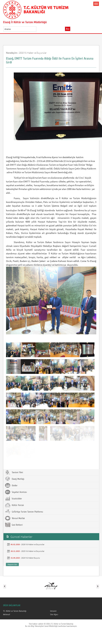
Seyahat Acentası (16, 492)
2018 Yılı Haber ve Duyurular (33, 53)
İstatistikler (14, 499)
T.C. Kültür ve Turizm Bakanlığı (15, 611)
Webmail (7, 614)
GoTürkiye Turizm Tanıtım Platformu (24, 512)
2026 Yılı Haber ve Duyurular (33, 544)
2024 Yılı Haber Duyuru (31, 558)
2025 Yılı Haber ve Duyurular (33, 551)
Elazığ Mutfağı (15, 479)
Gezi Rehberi (14, 525)
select (37, 29)
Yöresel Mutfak (15, 518)
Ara (68, 29)
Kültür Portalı (14, 505)
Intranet (53, 611)
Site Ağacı (54, 614)
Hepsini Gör (12, 564)
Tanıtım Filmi (14, 472)
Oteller (11, 485)
